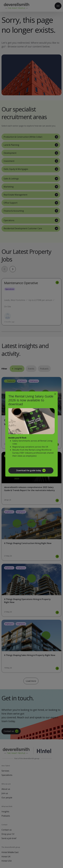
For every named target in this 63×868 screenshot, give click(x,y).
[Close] (55, 394)
